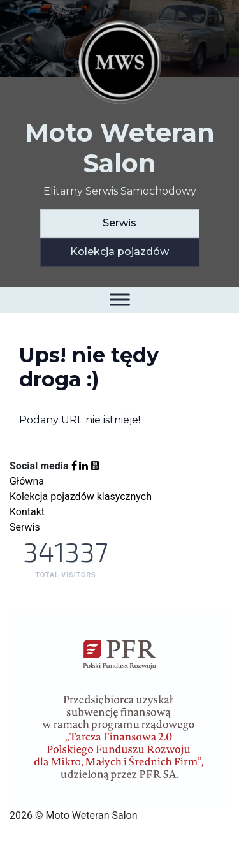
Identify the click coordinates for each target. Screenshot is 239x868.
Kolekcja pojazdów (119, 252)
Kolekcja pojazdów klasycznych (81, 497)
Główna (27, 481)
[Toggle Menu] (120, 299)
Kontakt (27, 512)
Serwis (119, 223)
